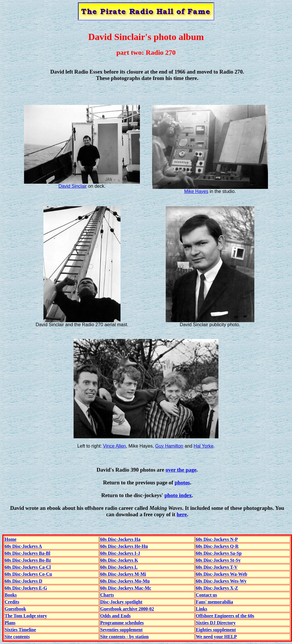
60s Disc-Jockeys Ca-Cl (28, 567)
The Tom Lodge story (26, 616)
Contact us (206, 595)
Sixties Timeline (20, 630)
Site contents (17, 637)
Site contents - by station (124, 637)
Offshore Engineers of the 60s (225, 616)
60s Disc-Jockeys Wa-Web (221, 574)
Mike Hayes (196, 191)
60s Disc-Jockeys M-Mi (123, 574)
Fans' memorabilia (214, 602)
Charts (107, 595)
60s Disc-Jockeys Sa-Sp (219, 553)
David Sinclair (73, 186)
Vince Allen (115, 446)
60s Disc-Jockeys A (23, 546)
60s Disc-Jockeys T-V (217, 567)
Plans (10, 623)
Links (201, 609)
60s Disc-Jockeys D (23, 581)
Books (11, 595)
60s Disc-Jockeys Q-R (217, 546)
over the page (181, 470)
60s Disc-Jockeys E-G (26, 588)
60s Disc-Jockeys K (119, 560)
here (182, 514)
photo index (178, 495)
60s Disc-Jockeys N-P (217, 539)
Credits (12, 602)
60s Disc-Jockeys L (119, 567)
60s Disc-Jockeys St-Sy (218, 560)
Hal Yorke (204, 446)
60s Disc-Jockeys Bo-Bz (28, 560)
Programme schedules (122, 623)
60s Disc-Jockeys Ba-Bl (27, 553)
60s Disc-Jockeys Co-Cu (28, 574)
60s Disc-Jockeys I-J (120, 553)
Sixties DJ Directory (216, 623)
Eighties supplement (216, 630)
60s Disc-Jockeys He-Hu (124, 546)
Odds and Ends (115, 616)
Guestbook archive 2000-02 (127, 609)
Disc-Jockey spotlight (121, 602)
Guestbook (15, 609)
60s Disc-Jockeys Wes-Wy (221, 581)
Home (11, 539)
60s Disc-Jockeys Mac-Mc (126, 588)
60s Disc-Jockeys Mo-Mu (125, 581)
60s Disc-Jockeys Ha (120, 539)
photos (182, 482)
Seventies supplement (121, 630)
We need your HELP (216, 637)
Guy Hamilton (169, 446)
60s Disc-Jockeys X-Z (217, 588)
